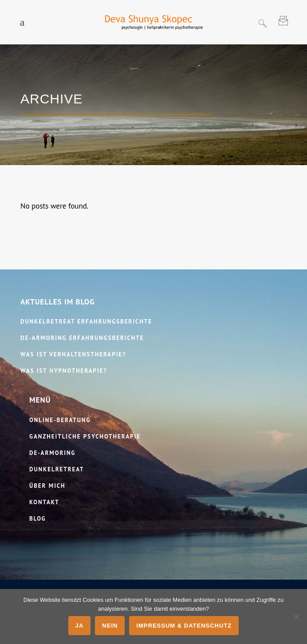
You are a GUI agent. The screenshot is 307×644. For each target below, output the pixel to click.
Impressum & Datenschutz (184, 626)
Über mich (47, 486)
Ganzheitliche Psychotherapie (85, 437)
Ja (80, 626)
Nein (110, 626)
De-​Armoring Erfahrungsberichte (82, 338)
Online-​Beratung (60, 420)
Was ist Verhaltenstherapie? (73, 354)
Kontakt (44, 502)
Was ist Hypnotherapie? (64, 371)
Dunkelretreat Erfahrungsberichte (86, 322)
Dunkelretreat (57, 469)
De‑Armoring (52, 453)
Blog (38, 519)
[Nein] (296, 616)
